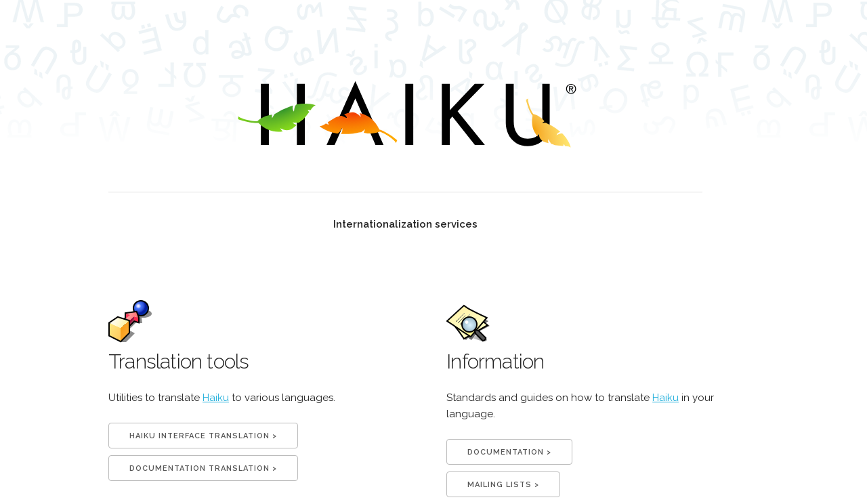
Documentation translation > (203, 468)
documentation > (509, 452)
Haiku (216, 398)
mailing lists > (503, 485)
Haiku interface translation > (203, 436)
